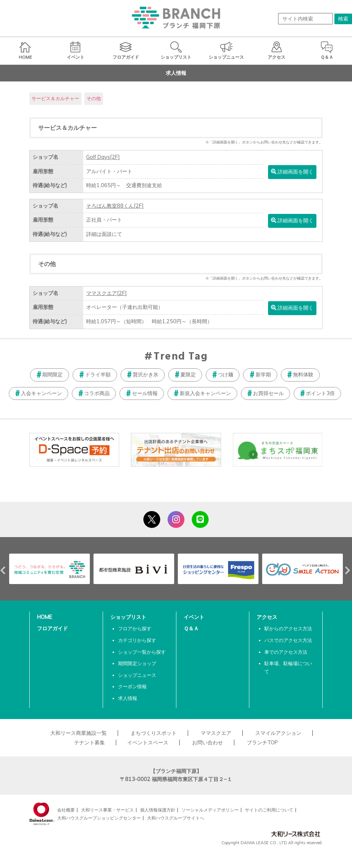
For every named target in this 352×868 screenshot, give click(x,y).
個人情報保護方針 (158, 810)
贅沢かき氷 (146, 375)
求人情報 (128, 698)
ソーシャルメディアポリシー (210, 810)
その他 (94, 98)
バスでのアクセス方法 (288, 640)
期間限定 (52, 375)
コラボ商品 (97, 393)
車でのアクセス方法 (286, 652)
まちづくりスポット (154, 733)
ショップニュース (137, 675)
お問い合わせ (208, 743)
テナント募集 (89, 743)
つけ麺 (225, 375)
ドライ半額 (98, 375)
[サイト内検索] (305, 19)
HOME (45, 617)
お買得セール (268, 393)
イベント (194, 617)
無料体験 (303, 375)
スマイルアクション (278, 733)
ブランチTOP (262, 743)
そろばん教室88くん (115, 206)
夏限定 (188, 375)
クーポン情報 (132, 686)
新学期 (263, 375)
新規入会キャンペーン (205, 393)
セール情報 (145, 393)
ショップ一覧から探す (142, 652)
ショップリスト (128, 617)
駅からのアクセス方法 (288, 628)
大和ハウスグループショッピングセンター (99, 818)
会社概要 (66, 810)
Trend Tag (181, 357)
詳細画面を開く (292, 172)
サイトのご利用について (269, 810)
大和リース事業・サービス (107, 810)
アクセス (267, 617)
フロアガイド (52, 628)
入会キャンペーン (41, 393)
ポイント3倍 (320, 393)
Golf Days (103, 157)
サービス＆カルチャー (55, 98)
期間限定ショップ (137, 663)
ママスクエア (107, 293)
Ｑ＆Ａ (191, 628)
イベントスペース (148, 743)
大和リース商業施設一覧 (78, 733)
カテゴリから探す (137, 640)
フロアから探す (135, 628)
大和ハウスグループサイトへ (176, 818)
